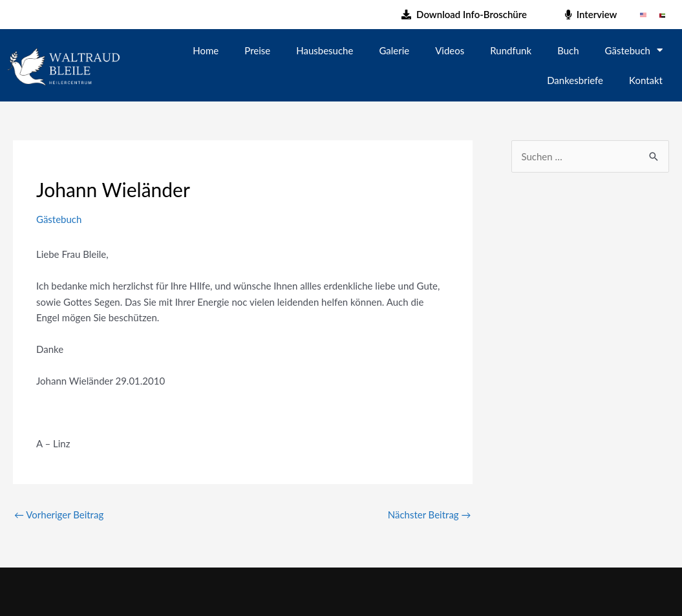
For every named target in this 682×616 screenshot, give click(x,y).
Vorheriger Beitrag (59, 515)
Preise (257, 50)
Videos (450, 50)
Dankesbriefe (575, 80)
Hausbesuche (325, 50)
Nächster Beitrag (430, 515)
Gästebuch (634, 50)
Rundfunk (511, 50)
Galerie (394, 50)
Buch (568, 50)
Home (206, 50)
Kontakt (646, 80)
